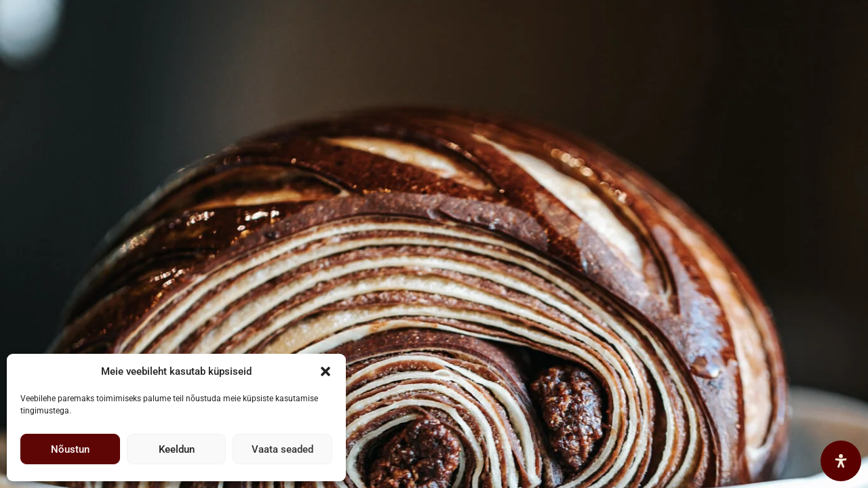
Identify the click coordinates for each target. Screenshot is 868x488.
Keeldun (177, 449)
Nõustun (70, 449)
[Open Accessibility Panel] (841, 461)
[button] (325, 371)
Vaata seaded (282, 449)
